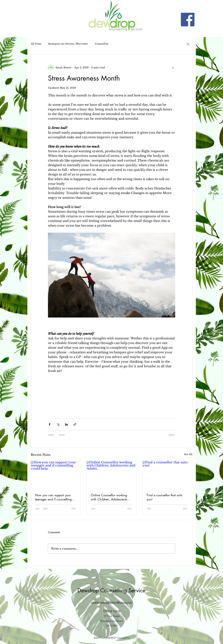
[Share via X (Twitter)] (58, 424)
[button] (188, 44)
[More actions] (173, 67)
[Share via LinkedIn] (66, 424)
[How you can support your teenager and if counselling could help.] (56, 475)
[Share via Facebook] (50, 424)
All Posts (36, 44)
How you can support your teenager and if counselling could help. (53, 497)
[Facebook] (188, 20)
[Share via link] (75, 424)
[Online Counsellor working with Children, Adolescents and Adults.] (111, 475)
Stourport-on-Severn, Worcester (68, 44)
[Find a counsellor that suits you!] (167, 475)
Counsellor (102, 44)
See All (188, 454)
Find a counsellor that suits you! (164, 497)
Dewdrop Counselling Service (111, 590)
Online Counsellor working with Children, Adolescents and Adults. (109, 497)
